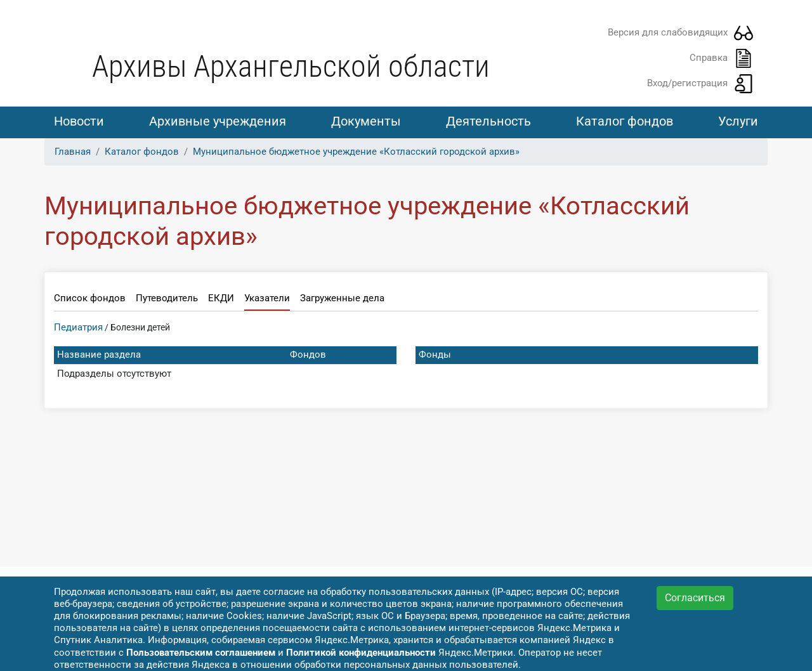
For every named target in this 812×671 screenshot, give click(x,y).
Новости (79, 121)
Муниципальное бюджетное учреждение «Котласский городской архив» (356, 152)
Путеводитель (167, 298)
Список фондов (90, 298)
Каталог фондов (625, 121)
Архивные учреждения (218, 121)
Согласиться (695, 598)
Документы (366, 121)
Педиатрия (78, 327)
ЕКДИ (221, 298)
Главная (73, 152)
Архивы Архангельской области (291, 66)
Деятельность (488, 121)
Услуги (738, 121)
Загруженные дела (342, 298)
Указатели (267, 298)
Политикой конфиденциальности (361, 653)
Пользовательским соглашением (201, 653)
